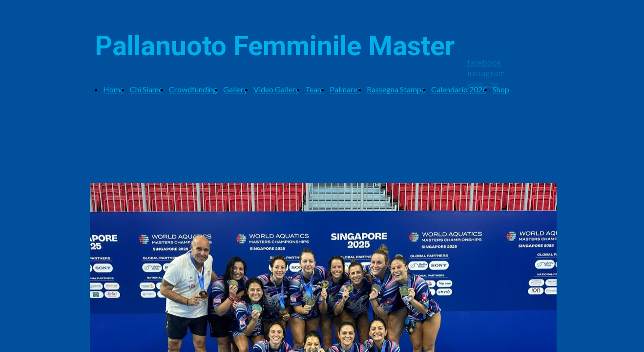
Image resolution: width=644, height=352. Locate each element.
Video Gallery (276, 89)
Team (314, 89)
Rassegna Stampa (396, 89)
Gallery (235, 89)
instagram (486, 73)
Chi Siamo (146, 89)
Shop (501, 89)
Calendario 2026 (459, 89)
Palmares (345, 89)
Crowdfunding (193, 89)
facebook (484, 63)
